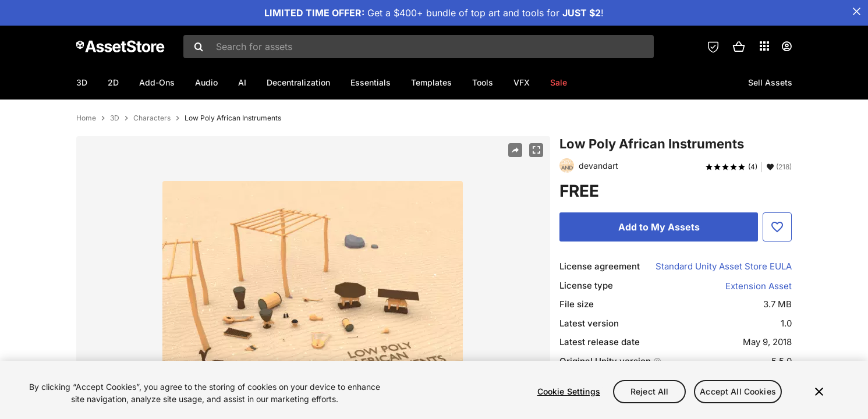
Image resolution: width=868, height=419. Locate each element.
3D (82, 82)
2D (113, 82)
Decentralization (298, 82)
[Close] (819, 392)
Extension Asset (759, 324)
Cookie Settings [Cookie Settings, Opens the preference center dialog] (569, 391)
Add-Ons (157, 82)
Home (86, 156)
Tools (483, 82)
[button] (739, 47)
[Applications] (764, 46)
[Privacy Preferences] (713, 47)
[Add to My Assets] (659, 265)
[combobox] (419, 47)
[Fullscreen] (536, 188)
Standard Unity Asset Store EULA (724, 304)
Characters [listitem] (152, 156)
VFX (522, 82)
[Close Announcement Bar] (856, 12)
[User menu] (786, 47)
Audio (206, 82)
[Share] (515, 188)
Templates (431, 82)
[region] (434, 390)
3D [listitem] (115, 156)
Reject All (649, 391)
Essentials (371, 82)
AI (242, 82)
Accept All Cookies (738, 391)
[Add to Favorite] (777, 265)
